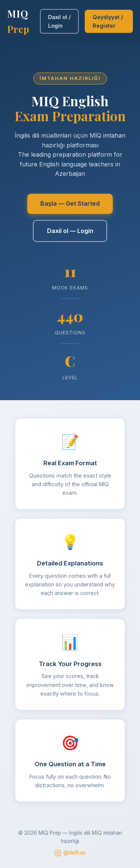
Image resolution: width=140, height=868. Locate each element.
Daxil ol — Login (70, 231)
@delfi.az (70, 853)
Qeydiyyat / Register (108, 21)
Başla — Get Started (70, 203)
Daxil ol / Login (59, 21)
